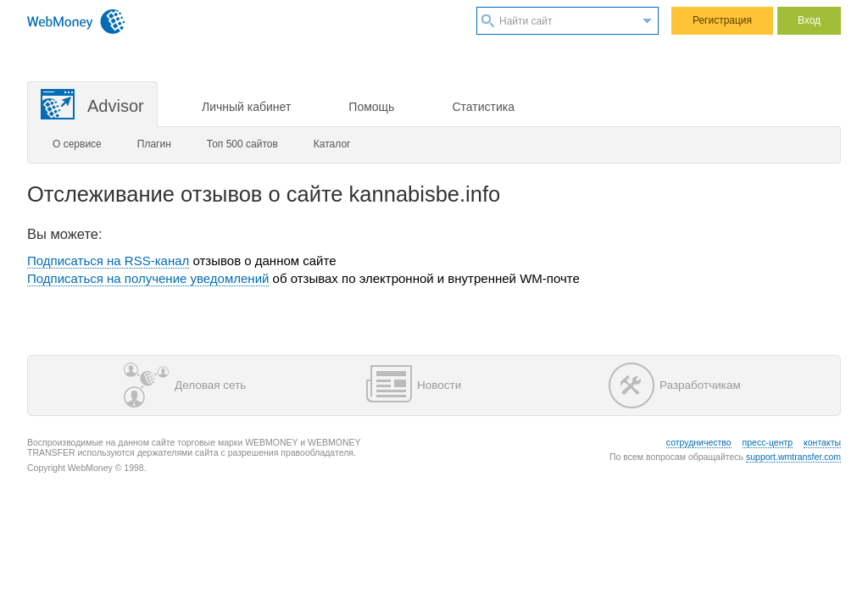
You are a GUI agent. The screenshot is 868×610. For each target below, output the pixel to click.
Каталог (332, 144)
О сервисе (77, 144)
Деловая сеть (185, 385)
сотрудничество (699, 442)
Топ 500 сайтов (242, 144)
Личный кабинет (246, 107)
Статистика (483, 107)
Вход (809, 20)
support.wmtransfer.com (793, 457)
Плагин (154, 144)
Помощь (371, 107)
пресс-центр (768, 442)
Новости (414, 385)
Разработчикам (675, 385)
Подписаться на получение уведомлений (148, 278)
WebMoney (76, 21)
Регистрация (722, 20)
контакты (822, 442)
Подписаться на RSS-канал (108, 261)
